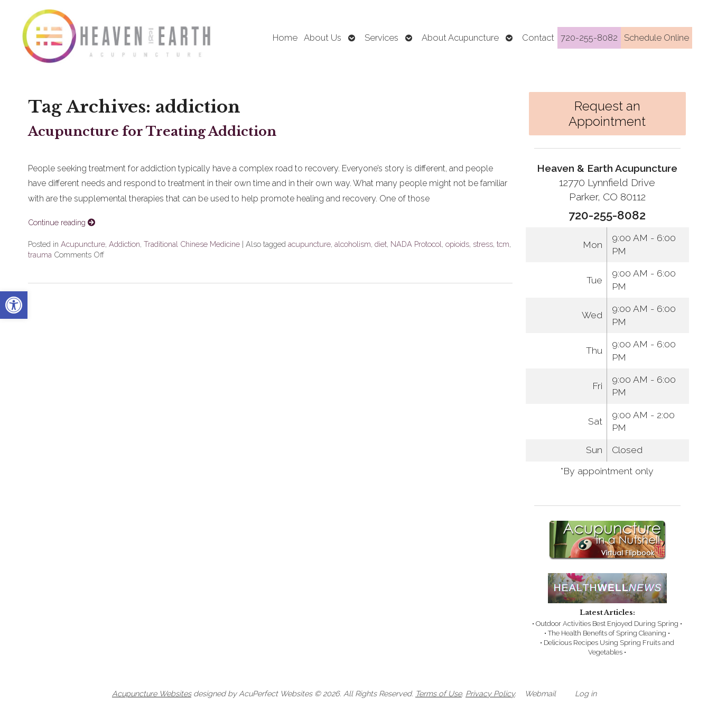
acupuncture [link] (309, 244)
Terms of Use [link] (439, 693)
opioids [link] (457, 244)
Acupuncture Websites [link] (152, 693)
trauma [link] (40, 255)
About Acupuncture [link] (460, 38)
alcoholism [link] (353, 244)
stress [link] (483, 244)
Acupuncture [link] (83, 244)
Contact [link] (538, 38)
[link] (14, 305)
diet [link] (381, 244)
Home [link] (285, 38)
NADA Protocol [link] (416, 244)
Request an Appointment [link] (607, 114)
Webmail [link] (540, 693)
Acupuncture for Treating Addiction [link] (152, 131)
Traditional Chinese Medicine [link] (192, 244)
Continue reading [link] (62, 222)
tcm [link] (503, 244)
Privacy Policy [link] (490, 693)
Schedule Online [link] (657, 38)
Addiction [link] (124, 244)
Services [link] (381, 38)
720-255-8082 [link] (589, 38)
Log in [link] (586, 693)
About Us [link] (323, 38)
